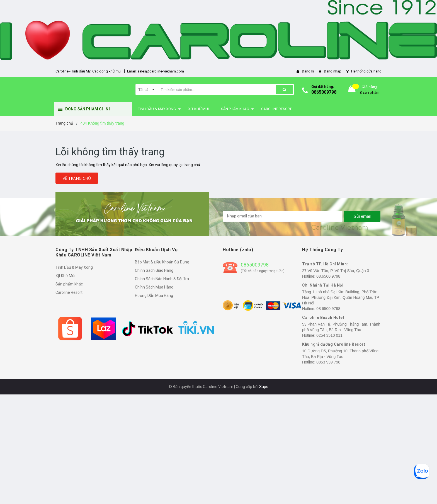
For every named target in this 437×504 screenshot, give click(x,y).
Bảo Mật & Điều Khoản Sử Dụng (162, 262)
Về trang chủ (77, 178)
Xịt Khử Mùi (65, 276)
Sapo (264, 387)
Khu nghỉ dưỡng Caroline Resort (334, 344)
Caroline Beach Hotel (323, 318)
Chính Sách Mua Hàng (154, 287)
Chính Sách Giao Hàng (154, 270)
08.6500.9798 (328, 276)
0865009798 (324, 92)
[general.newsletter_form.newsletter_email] (283, 216)
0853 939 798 (328, 362)
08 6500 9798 (328, 309)
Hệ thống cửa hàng (366, 71)
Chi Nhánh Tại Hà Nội (323, 285)
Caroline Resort (69, 292)
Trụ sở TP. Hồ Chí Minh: (325, 264)
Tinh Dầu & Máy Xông (74, 267)
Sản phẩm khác (69, 284)
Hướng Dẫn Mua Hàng (154, 295)
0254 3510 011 (329, 335)
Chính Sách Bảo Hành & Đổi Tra (162, 279)
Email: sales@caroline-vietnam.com (156, 71)
